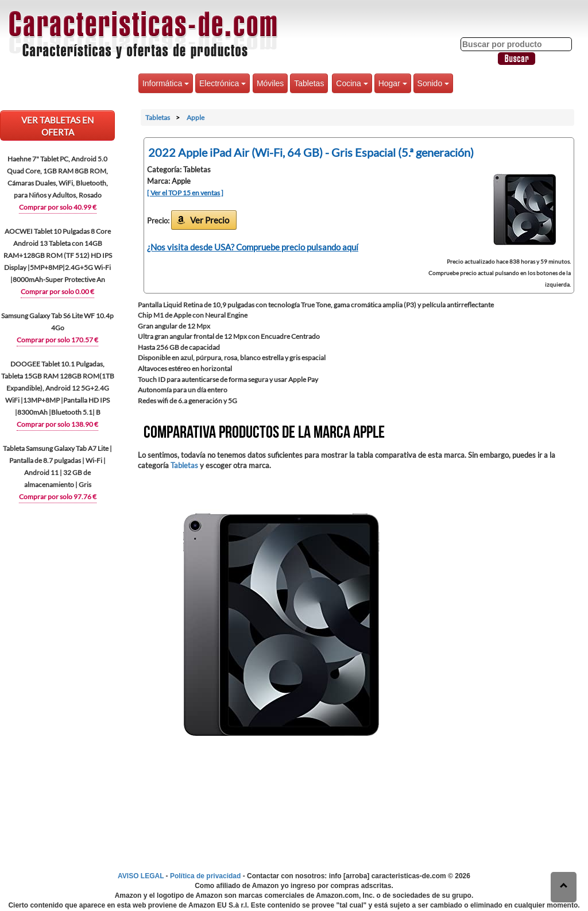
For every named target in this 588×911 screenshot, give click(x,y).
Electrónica (223, 83)
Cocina (352, 83)
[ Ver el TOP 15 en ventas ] (185, 193)
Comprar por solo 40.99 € (58, 207)
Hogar (393, 83)
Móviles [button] (270, 83)
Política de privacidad (205, 876)
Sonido (433, 83)
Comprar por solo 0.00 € (57, 292)
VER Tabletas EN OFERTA (57, 126)
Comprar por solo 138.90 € (57, 424)
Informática (166, 83)
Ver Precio (210, 220)
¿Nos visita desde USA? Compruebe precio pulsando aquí (253, 247)
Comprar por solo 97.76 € (58, 497)
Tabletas (184, 465)
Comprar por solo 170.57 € (57, 340)
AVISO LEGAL (141, 876)
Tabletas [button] (309, 83)
